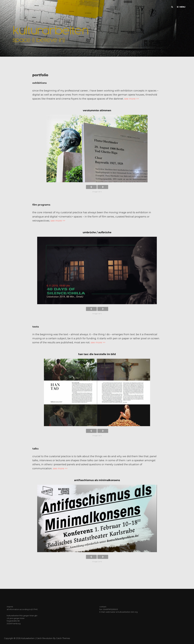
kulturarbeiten (28, 638)
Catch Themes (63, 638)
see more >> (132, 99)
